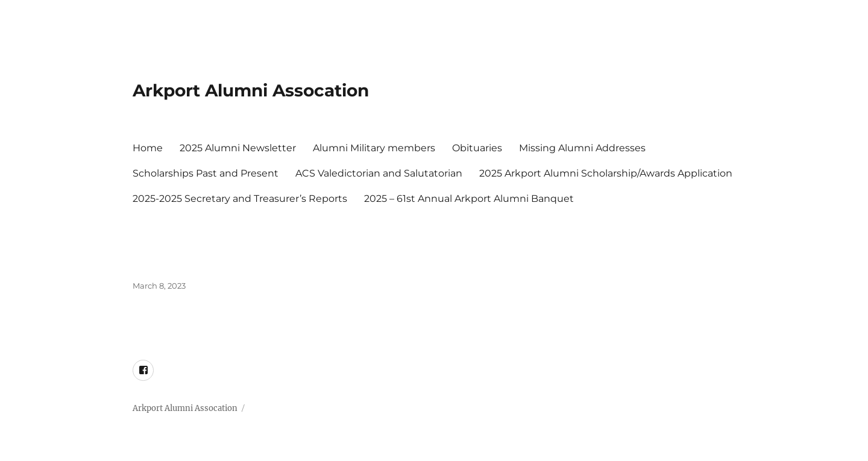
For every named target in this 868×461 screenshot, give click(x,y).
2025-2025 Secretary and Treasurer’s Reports (240, 199)
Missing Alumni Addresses (582, 148)
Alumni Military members (374, 148)
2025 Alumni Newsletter (238, 148)
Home (148, 148)
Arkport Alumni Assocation (251, 90)
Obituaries (477, 148)
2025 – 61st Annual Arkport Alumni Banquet (469, 199)
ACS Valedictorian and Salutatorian (379, 173)
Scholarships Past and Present (206, 173)
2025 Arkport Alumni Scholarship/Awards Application (606, 173)
